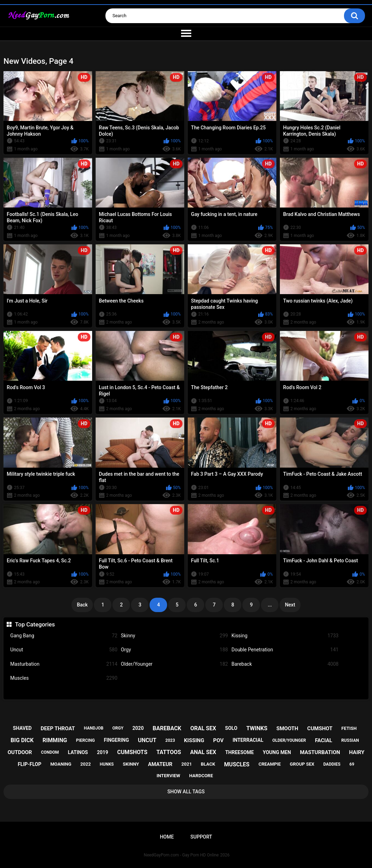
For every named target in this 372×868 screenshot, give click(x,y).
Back (82, 605)
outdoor (20, 752)
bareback (167, 728)
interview (168, 776)
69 (352, 764)
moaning (61, 764)
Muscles (64, 678)
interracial (248, 740)
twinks (257, 728)
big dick (22, 740)
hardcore (201, 776)
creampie (270, 764)
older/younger (289, 740)
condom (50, 752)
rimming (55, 740)
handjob (94, 728)
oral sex (203, 728)
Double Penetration (285, 650)
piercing (85, 740)
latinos (78, 752)
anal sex (203, 752)
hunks (107, 764)
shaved (22, 728)
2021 (187, 764)
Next (290, 605)
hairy (357, 752)
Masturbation (64, 664)
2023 (170, 740)
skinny (131, 764)
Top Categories (35, 624)
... (270, 605)
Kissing (285, 636)
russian (350, 740)
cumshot (320, 728)
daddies (332, 764)
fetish (349, 728)
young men (277, 752)
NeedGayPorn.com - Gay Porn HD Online (181, 855)
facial (323, 740)
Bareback (285, 664)
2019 (103, 752)
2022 (85, 764)
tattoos (169, 752)
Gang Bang (64, 636)
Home (167, 837)
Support (201, 837)
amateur (160, 764)
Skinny (174, 636)
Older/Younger (174, 664)
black (208, 764)
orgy (118, 728)
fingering (116, 740)
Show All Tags (186, 792)
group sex (302, 764)
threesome (240, 752)
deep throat (58, 728)
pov (219, 740)
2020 (138, 728)
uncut (147, 740)
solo (231, 728)
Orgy (174, 650)
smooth (287, 728)
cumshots (132, 752)
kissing (194, 740)
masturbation (320, 752)
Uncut (64, 650)
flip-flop (30, 764)
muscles (237, 764)
